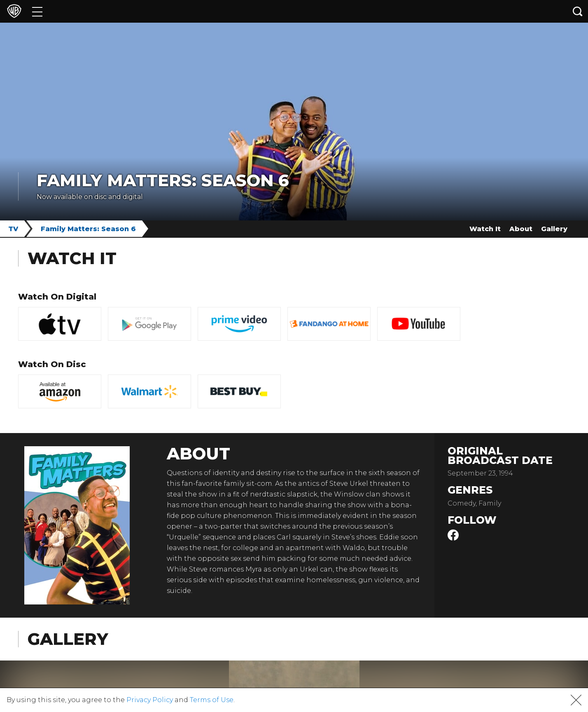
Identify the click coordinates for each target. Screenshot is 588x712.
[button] (576, 700)
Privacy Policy (150, 700)
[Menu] (37, 11)
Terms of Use (212, 700)
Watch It (485, 229)
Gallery (554, 229)
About (521, 229)
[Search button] (578, 11)
